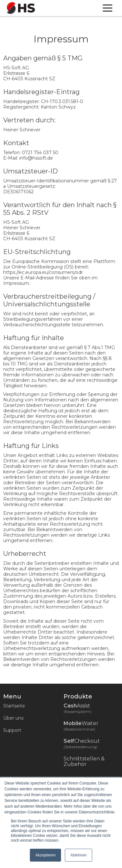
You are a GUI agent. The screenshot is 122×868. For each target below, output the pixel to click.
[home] (19, 8)
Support (12, 730)
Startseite (14, 706)
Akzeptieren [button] (45, 855)
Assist (81, 708)
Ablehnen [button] (78, 855)
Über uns (13, 718)
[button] (108, 8)
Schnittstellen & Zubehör (84, 761)
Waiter (85, 726)
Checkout (86, 744)
